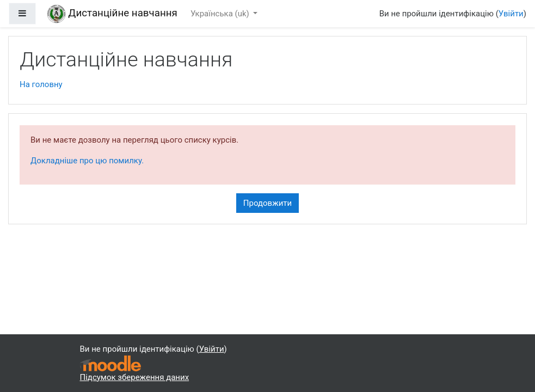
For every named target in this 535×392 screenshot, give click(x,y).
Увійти (511, 14)
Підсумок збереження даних (135, 377)
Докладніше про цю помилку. (87, 161)
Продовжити (267, 203)
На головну (41, 84)
